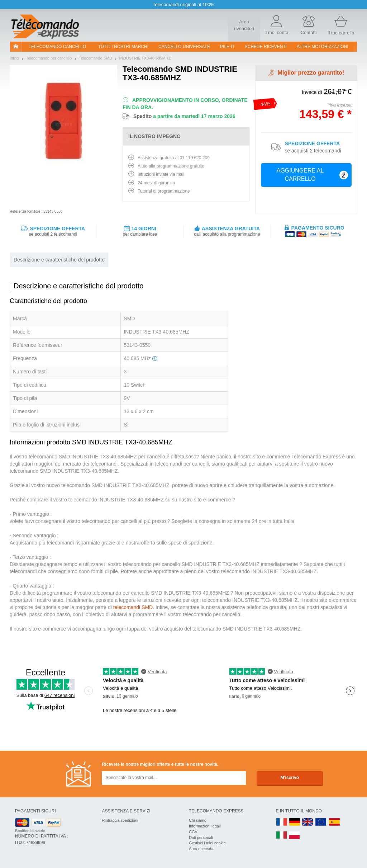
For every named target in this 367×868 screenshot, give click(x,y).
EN (321, 822)
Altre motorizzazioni (323, 47)
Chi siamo (198, 820)
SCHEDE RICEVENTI (266, 47)
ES (334, 822)
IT (282, 836)
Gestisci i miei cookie (207, 843)
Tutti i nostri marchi (123, 47)
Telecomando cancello (58, 47)
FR (282, 822)
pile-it (227, 47)
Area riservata (201, 849)
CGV (193, 832)
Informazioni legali (205, 826)
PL (295, 836)
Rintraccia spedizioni (120, 820)
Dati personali (201, 838)
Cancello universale (184, 47)
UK (308, 822)
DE (295, 822)
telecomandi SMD (133, 607)
